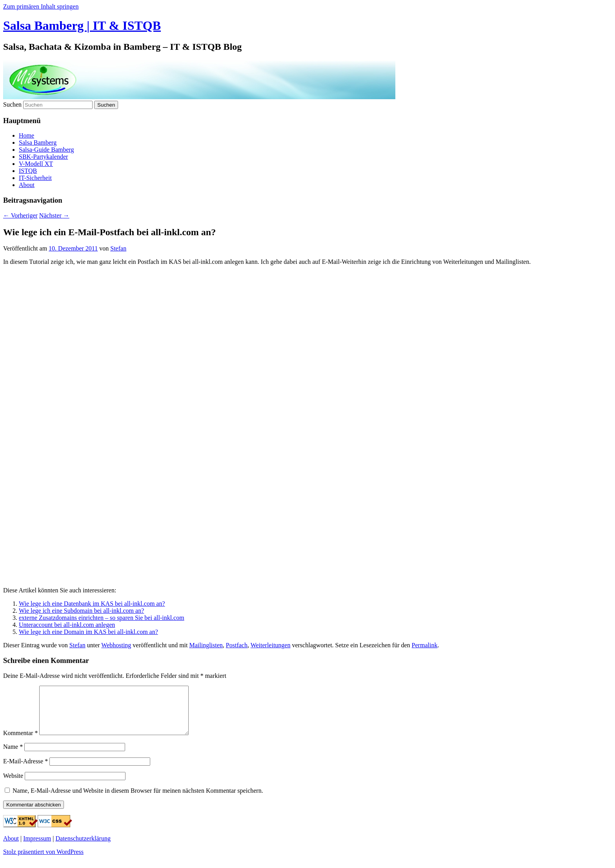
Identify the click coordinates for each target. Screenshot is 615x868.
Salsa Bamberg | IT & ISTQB (82, 25)
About (27, 185)
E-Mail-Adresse (25, 771)
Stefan (118, 248)
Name (13, 756)
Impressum (37, 848)
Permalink (425, 645)
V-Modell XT (36, 164)
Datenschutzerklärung (83, 848)
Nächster (54, 215)
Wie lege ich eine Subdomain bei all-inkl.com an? (81, 611)
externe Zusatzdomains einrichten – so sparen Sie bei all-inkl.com (102, 618)
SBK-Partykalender (43, 157)
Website (13, 785)
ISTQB (28, 171)
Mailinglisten (206, 645)
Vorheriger (20, 215)
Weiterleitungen (271, 645)
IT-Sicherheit (35, 178)
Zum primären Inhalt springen (41, 6)
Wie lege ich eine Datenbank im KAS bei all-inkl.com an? (92, 604)
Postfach (237, 645)
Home (26, 135)
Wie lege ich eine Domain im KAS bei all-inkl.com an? (88, 632)
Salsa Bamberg (38, 143)
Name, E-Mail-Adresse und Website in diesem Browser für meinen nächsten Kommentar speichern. (138, 800)
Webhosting (116, 645)
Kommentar (20, 742)
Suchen (12, 104)
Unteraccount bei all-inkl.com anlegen (67, 625)
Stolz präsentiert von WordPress (43, 861)
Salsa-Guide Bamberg (46, 150)
